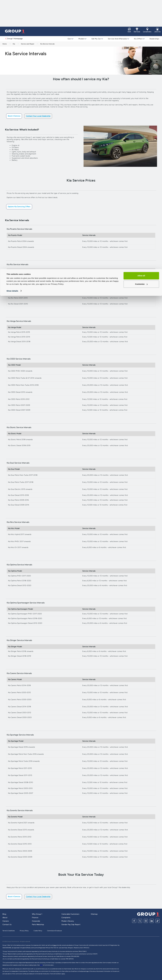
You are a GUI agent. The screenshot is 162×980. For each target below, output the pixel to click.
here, (55, 945)
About (5, 918)
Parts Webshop (38, 925)
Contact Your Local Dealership (38, 116)
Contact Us (7, 925)
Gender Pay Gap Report (71, 925)
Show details (12, 22)
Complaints (66, 918)
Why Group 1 (37, 914)
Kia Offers (137, 39)
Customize (141, 15)
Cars (69, 39)
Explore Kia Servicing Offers (19, 207)
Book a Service (14, 116)
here (41, 965)
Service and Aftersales (116, 39)
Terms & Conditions (9, 931)
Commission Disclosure (54, 931)
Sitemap (94, 914)
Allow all (141, 7)
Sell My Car (95, 39)
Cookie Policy (38, 931)
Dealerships (153, 39)
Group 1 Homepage (14, 39)
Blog (4, 914)
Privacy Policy (24, 931)
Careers (6, 921)
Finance (35, 918)
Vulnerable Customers (70, 914)
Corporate (36, 921)
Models (81, 39)
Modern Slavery (68, 921)
